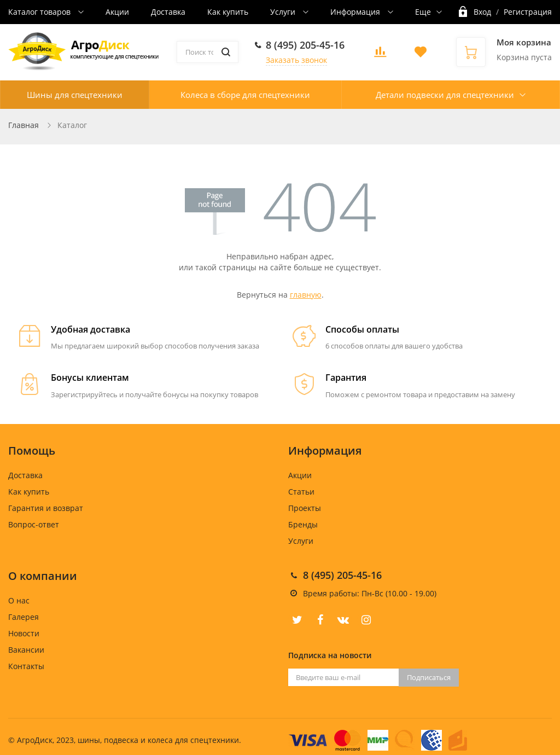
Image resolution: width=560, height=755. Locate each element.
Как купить (228, 12)
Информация (356, 12)
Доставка (168, 12)
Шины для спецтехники (75, 95)
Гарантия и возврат (46, 508)
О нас (19, 600)
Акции (117, 12)
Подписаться (429, 677)
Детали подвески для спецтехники (445, 95)
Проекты (305, 508)
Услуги (284, 12)
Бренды (303, 524)
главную (306, 295)
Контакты (26, 666)
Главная (24, 125)
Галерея (24, 617)
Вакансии (26, 650)
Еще (423, 12)
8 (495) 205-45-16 (305, 45)
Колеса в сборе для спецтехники (245, 95)
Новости (24, 633)
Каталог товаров (40, 12)
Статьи (301, 492)
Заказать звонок (296, 60)
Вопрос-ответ (34, 524)
